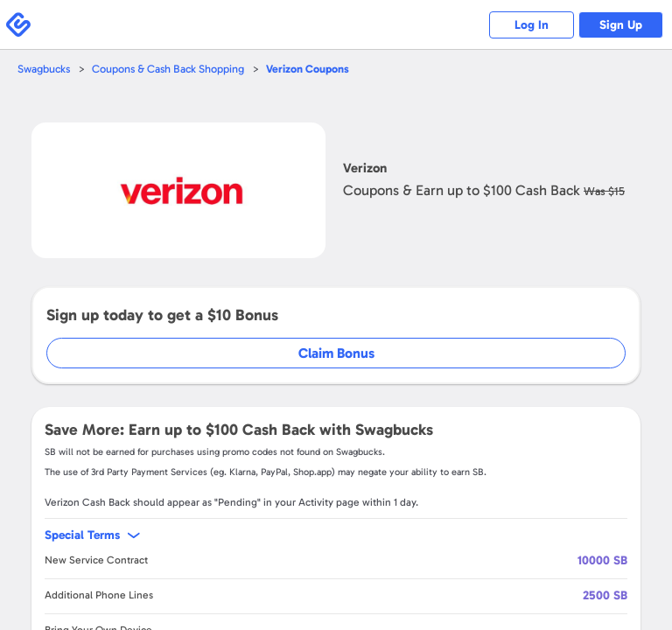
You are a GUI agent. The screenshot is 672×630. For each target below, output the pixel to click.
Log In (528, 25)
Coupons (312, 69)
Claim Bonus (336, 353)
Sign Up (620, 25)
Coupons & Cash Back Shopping (171, 69)
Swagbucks (45, 69)
